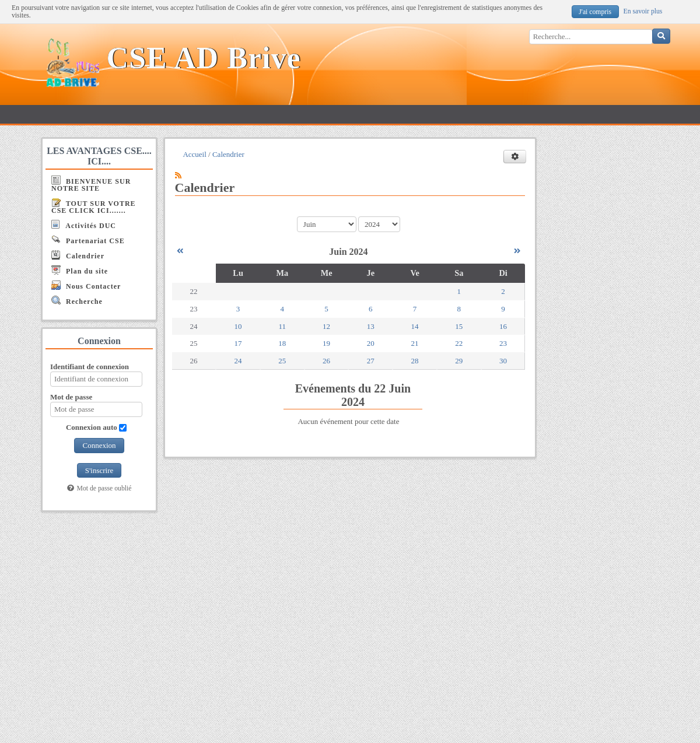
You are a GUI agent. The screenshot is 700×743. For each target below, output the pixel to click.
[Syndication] (178, 175)
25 (282, 361)
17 (238, 343)
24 (238, 361)
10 (238, 326)
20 (371, 343)
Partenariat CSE (88, 240)
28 (415, 361)
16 (503, 326)
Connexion (99, 445)
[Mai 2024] (180, 251)
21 (415, 343)
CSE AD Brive (204, 58)
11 (283, 326)
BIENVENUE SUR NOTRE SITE (91, 184)
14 (415, 326)
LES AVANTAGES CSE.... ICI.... (99, 156)
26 (326, 361)
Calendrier (78, 255)
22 (459, 343)
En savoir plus (643, 11)
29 (459, 361)
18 (282, 343)
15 (459, 326)
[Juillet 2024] (517, 251)
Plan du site (80, 270)
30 (503, 361)
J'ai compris (595, 12)
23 (503, 343)
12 (326, 326)
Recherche (77, 301)
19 (326, 343)
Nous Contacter (86, 285)
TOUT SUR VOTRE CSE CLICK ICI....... (94, 206)
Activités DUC (84, 225)
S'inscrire (99, 470)
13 (371, 326)
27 (371, 361)
